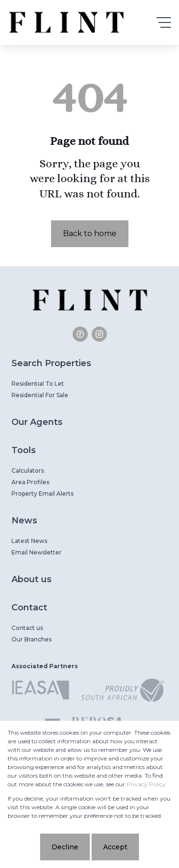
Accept (115, 847)
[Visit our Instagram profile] (99, 334)
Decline (65, 847)
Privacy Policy (146, 784)
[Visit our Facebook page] (80, 334)
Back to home (90, 233)
